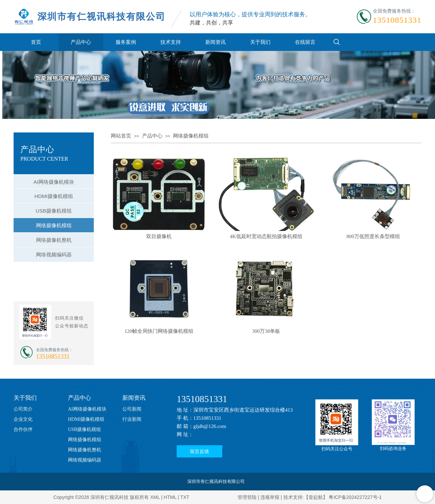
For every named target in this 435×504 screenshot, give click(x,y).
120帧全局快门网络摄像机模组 (159, 331)
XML (155, 497)
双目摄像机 (159, 236)
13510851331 (202, 399)
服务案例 (126, 42)
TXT (185, 497)
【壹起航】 (316, 497)
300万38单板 (266, 331)
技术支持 (171, 42)
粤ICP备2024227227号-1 (355, 497)
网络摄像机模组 (191, 136)
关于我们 (260, 42)
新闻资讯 (215, 42)
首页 (36, 42)
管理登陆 (247, 497)
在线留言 (305, 42)
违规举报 (270, 497)
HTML (170, 497)
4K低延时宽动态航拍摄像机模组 (266, 236)
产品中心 (81, 42)
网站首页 (121, 136)
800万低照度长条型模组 (373, 236)
